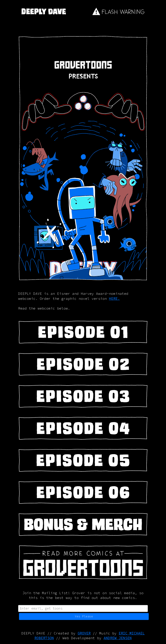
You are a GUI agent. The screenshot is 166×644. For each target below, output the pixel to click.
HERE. (114, 298)
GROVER (84, 633)
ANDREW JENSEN (118, 638)
